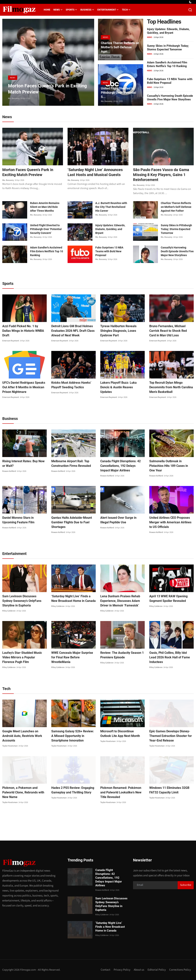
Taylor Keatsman (10, 746)
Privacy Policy (122, 970)
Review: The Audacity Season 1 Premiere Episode (122, 655)
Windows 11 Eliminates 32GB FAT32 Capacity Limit (169, 790)
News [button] (58, 10)
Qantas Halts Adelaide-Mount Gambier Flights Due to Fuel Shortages (72, 522)
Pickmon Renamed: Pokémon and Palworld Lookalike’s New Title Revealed (121, 792)
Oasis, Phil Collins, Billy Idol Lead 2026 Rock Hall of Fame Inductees (170, 657)
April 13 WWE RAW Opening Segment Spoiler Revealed (168, 599)
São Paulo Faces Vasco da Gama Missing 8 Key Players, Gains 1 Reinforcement (161, 175)
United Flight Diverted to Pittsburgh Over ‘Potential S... (118, 93)
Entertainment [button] (108, 10)
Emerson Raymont (11, 341)
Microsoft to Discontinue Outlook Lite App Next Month (120, 734)
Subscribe (186, 885)
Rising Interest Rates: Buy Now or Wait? (23, 463)
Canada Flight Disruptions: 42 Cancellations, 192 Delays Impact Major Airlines (120, 466)
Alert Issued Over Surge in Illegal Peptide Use (118, 520)
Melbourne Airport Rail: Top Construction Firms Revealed (71, 463)
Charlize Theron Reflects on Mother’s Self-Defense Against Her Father (176, 207)
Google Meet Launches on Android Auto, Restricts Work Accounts (22, 736)
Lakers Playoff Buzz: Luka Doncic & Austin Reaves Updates (118, 387)
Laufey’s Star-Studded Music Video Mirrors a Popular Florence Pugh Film (22, 657)
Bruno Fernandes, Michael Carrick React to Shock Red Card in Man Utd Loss (168, 331)
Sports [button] (71, 10)
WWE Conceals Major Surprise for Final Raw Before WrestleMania (72, 657)
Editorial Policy (157, 970)
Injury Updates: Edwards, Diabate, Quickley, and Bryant (168, 31)
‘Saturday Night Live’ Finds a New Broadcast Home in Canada (73, 599)
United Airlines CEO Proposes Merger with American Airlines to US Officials (170, 522)
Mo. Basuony (14, 98)
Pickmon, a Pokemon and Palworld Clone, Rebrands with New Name (23, 792)
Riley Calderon (9, 611)
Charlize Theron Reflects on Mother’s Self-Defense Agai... (120, 47)
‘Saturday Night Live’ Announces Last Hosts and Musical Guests (95, 172)
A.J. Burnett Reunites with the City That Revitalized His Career (111, 207)
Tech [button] (126, 10)
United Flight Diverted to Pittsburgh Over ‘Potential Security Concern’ (46, 229)
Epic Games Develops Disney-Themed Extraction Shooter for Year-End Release (171, 736)
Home (47, 10)
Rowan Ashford (9, 471)
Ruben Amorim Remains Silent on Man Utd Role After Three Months (45, 207)
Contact (105, 970)
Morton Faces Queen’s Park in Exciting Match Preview (28, 172)
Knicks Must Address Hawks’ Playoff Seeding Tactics (71, 385)
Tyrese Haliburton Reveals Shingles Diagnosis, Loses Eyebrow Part (118, 331)
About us (139, 970)
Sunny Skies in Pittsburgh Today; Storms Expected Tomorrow (168, 48)
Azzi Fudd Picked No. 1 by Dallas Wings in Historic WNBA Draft (23, 331)
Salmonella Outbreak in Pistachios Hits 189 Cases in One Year (169, 466)
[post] (48, 62)
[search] (190, 10)
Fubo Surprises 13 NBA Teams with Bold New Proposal (170, 81)
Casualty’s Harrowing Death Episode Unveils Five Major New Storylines (170, 98)
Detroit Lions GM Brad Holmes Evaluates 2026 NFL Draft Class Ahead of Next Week (73, 331)
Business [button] (87, 10)
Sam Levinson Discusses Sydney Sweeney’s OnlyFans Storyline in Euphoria (22, 601)
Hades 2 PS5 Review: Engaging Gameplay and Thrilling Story (73, 790)
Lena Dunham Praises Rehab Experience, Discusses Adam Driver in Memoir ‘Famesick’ (120, 601)
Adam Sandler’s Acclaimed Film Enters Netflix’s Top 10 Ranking (167, 64)
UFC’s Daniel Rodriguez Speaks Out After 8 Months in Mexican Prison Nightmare (24, 387)
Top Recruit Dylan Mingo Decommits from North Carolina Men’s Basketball (171, 387)
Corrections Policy (180, 970)
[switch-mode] (191, 2)
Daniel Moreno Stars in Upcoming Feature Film (18, 520)
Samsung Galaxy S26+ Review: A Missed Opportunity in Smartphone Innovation (73, 736)
